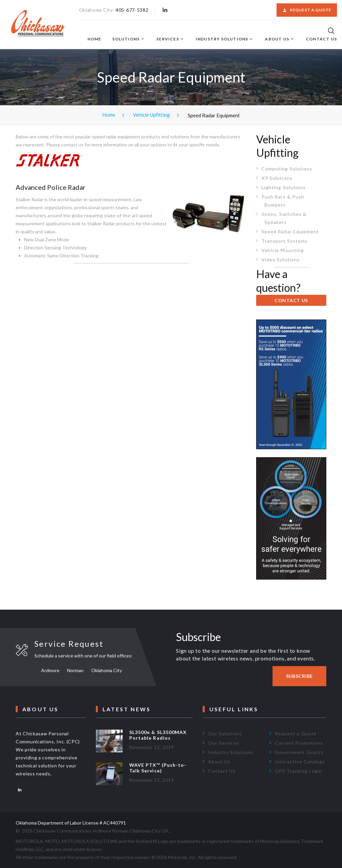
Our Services (224, 743)
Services (168, 39)
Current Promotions (299, 743)
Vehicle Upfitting (151, 115)
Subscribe (299, 676)
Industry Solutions (222, 39)
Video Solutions (281, 260)
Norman (75, 670)
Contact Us (321, 39)
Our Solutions (225, 733)
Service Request (69, 644)
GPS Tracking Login (298, 771)
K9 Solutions (277, 178)
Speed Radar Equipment (290, 231)
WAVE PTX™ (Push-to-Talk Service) (158, 768)
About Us (277, 39)
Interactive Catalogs (300, 762)
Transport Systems (285, 241)
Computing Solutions (287, 169)
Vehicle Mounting (283, 250)
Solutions (126, 39)
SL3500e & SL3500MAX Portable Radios (158, 735)
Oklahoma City (107, 670)
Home (95, 39)
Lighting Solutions (284, 187)
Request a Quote (307, 10)
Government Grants (299, 752)
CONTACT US (291, 300)
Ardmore (50, 670)
